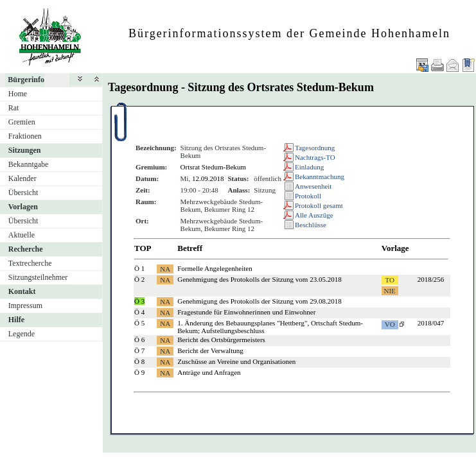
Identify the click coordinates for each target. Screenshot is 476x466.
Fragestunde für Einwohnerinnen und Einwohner (246, 312)
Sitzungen (25, 150)
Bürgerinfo (26, 80)
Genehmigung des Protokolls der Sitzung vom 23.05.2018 (259, 279)
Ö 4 (139, 312)
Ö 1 (139, 268)
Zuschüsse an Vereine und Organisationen (236, 361)
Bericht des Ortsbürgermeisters (221, 340)
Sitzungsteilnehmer (38, 277)
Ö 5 (139, 323)
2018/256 (431, 279)
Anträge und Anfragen (209, 372)
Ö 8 (139, 361)
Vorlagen (23, 207)
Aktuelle (22, 235)
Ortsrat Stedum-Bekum (213, 167)
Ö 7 (139, 350)
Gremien (22, 122)
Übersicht (23, 193)
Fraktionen (25, 136)
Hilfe (16, 320)
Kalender (22, 178)
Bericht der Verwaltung (210, 350)
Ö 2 (139, 279)
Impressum (25, 306)
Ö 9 (139, 372)
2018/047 (431, 323)
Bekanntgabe (29, 164)
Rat (14, 108)
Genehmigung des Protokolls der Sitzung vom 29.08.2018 (259, 301)
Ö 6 (139, 340)
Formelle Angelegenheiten (215, 268)
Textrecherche (30, 263)
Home (18, 94)
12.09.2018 (208, 178)
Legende (22, 334)
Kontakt (22, 291)
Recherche (26, 249)
